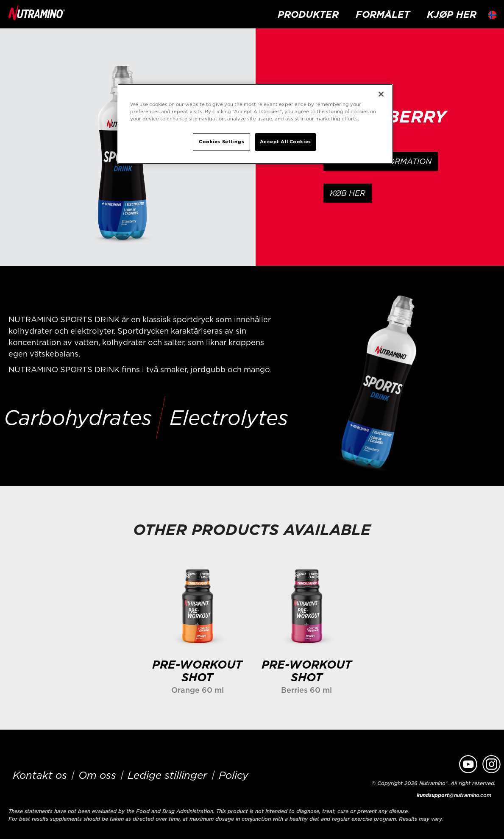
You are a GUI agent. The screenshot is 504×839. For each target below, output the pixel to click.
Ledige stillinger (167, 775)
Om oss (97, 775)
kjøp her (452, 14)
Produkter (308, 14)
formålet (383, 14)
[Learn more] (197, 605)
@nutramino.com (454, 795)
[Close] (381, 94)
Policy (234, 775)
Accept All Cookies (285, 142)
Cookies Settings (221, 142)
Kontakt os (40, 775)
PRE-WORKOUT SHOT (197, 671)
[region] (255, 124)
